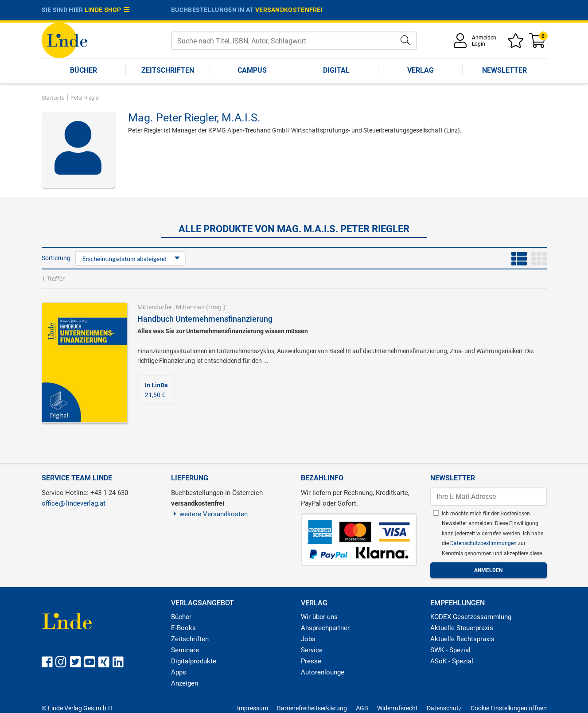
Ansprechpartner (325, 628)
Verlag (421, 70)
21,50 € (156, 390)
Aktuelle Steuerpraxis (462, 628)
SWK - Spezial (450, 650)
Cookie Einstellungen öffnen (509, 708)
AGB (362, 708)
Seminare (185, 650)
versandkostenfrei (289, 10)
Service (312, 650)
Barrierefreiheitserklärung (312, 708)
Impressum (253, 708)
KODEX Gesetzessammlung (471, 617)
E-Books (183, 628)
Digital (336, 70)
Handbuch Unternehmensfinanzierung (205, 319)
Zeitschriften (168, 70)
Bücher (84, 70)
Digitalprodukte (194, 661)
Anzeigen (185, 683)
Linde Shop (107, 10)
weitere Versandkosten (209, 514)
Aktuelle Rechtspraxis (462, 639)
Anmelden (484, 38)
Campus (252, 70)
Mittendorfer (155, 307)
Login (479, 44)
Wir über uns (319, 617)
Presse (311, 661)
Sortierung (56, 258)
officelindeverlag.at (74, 503)
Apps (179, 672)
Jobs (308, 639)
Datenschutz (444, 708)
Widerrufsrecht (397, 708)
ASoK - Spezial (452, 661)
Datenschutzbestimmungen (484, 543)
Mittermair (190, 307)
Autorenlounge (323, 672)
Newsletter (504, 70)
